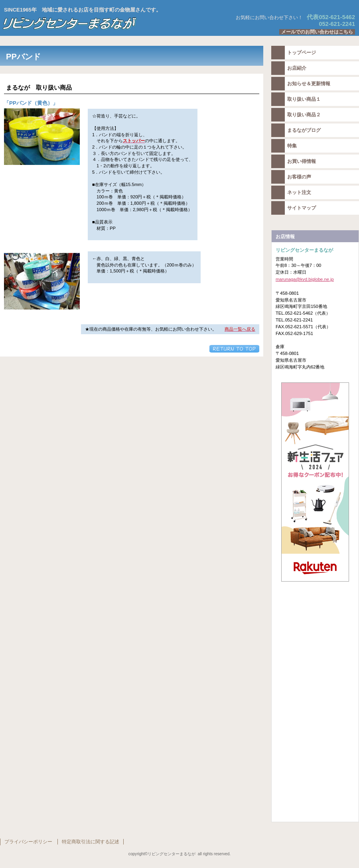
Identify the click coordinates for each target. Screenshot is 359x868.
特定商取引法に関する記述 (91, 842)
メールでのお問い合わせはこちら (317, 32)
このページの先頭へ (234, 349)
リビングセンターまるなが (100, 24)
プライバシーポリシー (28, 842)
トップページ (302, 53)
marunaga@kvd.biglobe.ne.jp (305, 279)
